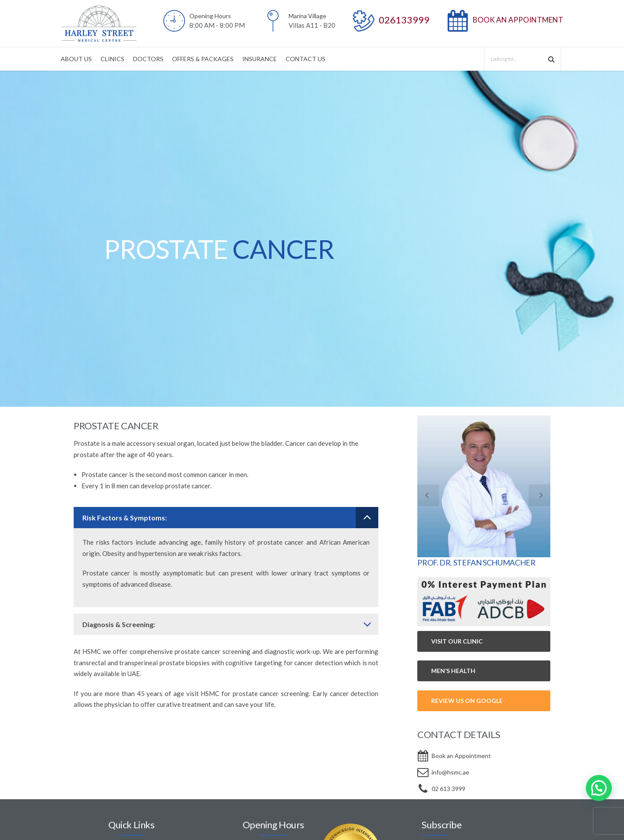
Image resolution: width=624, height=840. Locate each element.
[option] (312, 239)
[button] (599, 788)
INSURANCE (260, 59)
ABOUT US (76, 59)
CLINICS (112, 59)
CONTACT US (305, 59)
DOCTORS (148, 59)
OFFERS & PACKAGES (203, 59)
